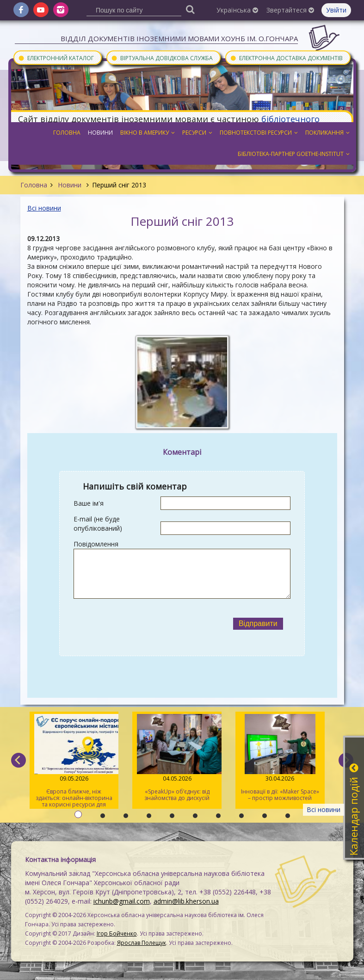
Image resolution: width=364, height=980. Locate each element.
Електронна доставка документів (286, 58)
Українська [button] (237, 10)
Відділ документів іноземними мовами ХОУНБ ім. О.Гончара (179, 38)
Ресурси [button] (197, 133)
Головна (34, 185)
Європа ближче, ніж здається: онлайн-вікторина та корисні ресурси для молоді (74, 761)
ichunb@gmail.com (122, 901)
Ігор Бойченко (117, 933)
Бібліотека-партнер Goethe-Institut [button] (294, 154)
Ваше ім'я (89, 503)
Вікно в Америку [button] (148, 133)
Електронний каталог (56, 58)
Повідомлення (96, 544)
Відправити (258, 623)
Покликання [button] (327, 133)
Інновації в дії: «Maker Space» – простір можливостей (280, 758)
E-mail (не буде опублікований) (98, 524)
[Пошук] (190, 9)
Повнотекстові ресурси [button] (259, 133)
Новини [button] (100, 133)
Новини (70, 185)
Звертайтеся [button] (290, 10)
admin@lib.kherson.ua (186, 901)
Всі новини (44, 208)
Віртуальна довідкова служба (162, 58)
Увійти (336, 10)
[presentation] (149, 624)
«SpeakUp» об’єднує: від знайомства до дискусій (177, 758)
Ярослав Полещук (142, 943)
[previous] (19, 760)
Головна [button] (67, 133)
